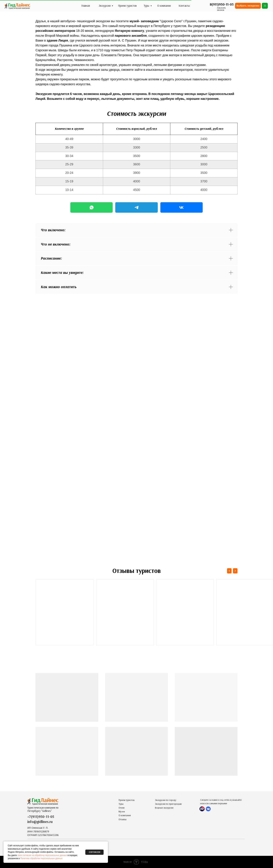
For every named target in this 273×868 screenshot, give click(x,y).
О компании (164, 6)
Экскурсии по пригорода (167, 804)
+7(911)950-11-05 (41, 817)
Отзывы (122, 819)
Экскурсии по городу (166, 800)
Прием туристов (127, 6)
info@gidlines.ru (40, 822)
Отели (122, 808)
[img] (17, 6)
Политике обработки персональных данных (41, 858)
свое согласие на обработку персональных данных (42, 855)
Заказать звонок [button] (221, 9)
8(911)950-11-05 (222, 4)
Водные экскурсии (164, 808)
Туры (147, 6)
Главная (86, 6)
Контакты (184, 6)
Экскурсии (105, 6)
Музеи (122, 812)
